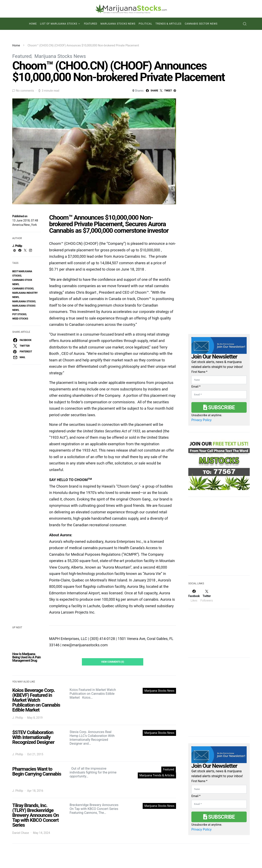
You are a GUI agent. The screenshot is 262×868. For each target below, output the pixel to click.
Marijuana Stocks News (118, 24)
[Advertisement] (219, 539)
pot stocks (19, 314)
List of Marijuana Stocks (59, 24)
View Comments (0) (113, 662)
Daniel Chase (21, 833)
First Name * (199, 372)
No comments (25, 91)
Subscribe (219, 407)
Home (33, 24)
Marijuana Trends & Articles (157, 775)
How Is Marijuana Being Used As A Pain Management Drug (27, 657)
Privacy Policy (202, 420)
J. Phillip (17, 246)
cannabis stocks (23, 289)
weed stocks (20, 319)
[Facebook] (194, 596)
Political (146, 24)
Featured (91, 24)
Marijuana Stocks (24, 301)
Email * (196, 387)
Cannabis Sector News (201, 24)
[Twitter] (207, 596)
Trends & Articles (169, 24)
